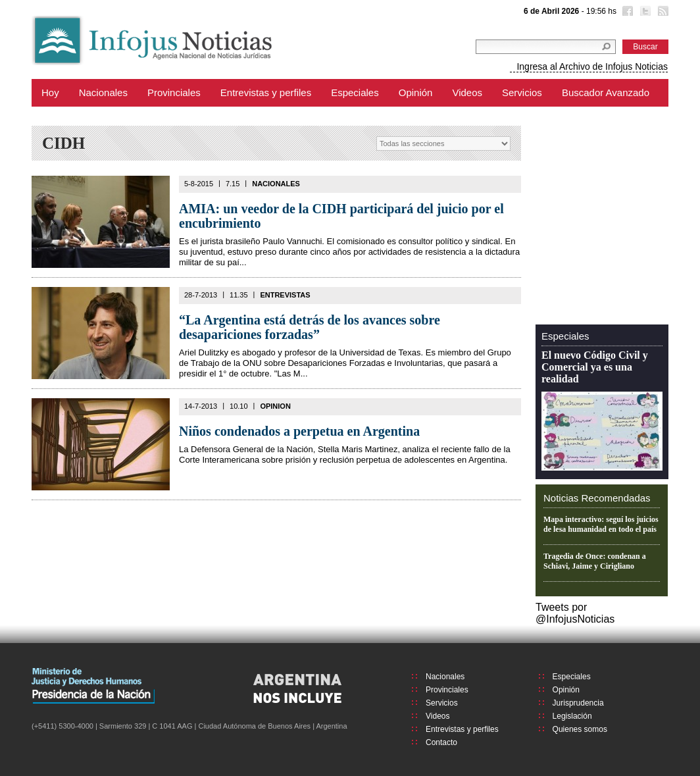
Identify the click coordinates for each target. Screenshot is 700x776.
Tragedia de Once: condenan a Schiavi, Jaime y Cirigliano (595, 561)
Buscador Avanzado (606, 92)
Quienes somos (580, 729)
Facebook (626, 13)
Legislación (572, 716)
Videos (467, 92)
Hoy (50, 92)
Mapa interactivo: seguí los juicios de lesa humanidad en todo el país (601, 524)
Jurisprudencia (578, 703)
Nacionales (103, 92)
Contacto (441, 742)
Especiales (355, 92)
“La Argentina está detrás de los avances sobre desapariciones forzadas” (310, 327)
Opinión (416, 92)
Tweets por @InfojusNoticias (575, 613)
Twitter (644, 13)
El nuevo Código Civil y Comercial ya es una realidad (595, 367)
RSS (662, 13)
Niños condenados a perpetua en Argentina (299, 431)
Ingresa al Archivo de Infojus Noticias (592, 66)
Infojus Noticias (163, 40)
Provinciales (174, 92)
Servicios (522, 92)
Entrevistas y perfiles (266, 92)
